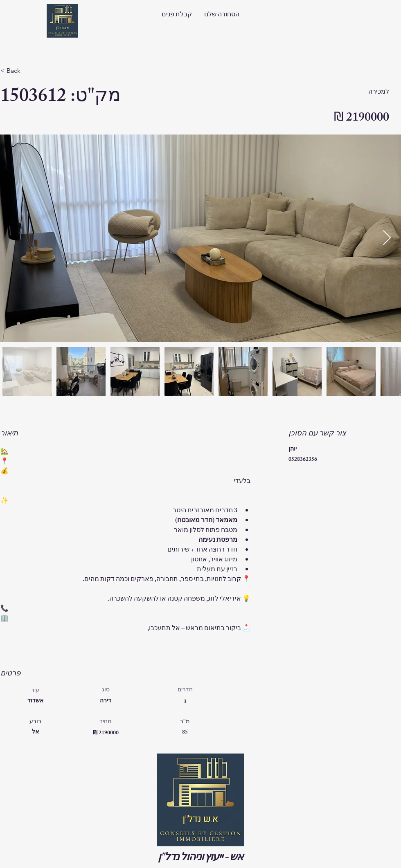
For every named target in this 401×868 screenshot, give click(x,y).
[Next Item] (387, 238)
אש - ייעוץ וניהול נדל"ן (200, 859)
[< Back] (29, 71)
